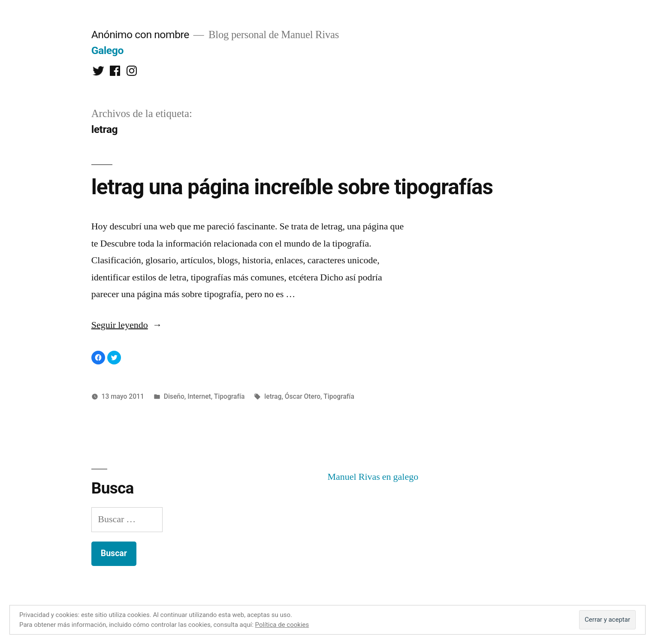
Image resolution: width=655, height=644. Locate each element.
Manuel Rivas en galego (373, 477)
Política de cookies (282, 625)
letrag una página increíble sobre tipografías (292, 187)
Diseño (174, 396)
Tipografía (229, 396)
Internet (199, 396)
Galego (107, 50)
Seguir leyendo (127, 325)
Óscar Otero (303, 396)
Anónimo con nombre (140, 35)
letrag (273, 396)
